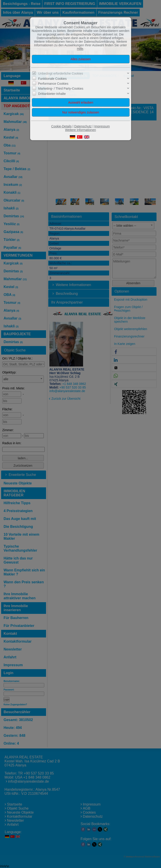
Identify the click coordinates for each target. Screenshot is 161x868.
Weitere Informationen (80, 130)
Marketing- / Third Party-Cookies (61, 89)
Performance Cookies (53, 84)
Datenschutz (83, 126)
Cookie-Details (61, 126)
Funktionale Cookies (52, 79)
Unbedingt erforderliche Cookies (61, 73)
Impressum (102, 126)
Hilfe (80, 49)
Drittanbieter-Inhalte (52, 94)
